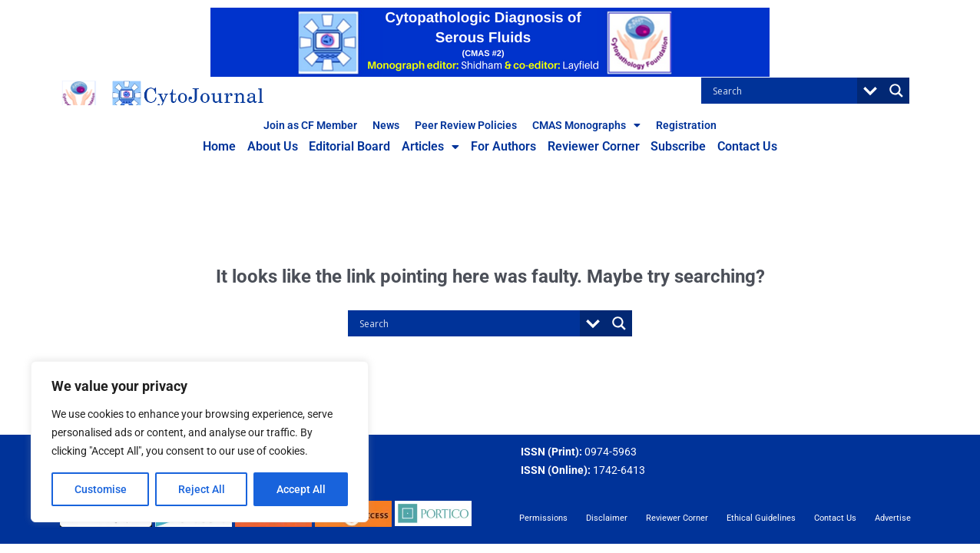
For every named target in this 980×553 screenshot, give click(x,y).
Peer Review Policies (466, 125)
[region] (200, 442)
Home (227, 148)
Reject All (202, 489)
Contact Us (740, 148)
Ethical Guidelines (761, 518)
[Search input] (783, 91)
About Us (278, 148)
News (386, 125)
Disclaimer (607, 518)
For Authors (503, 148)
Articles (432, 148)
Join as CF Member (310, 125)
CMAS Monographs (586, 125)
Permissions (543, 518)
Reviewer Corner (591, 148)
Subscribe (674, 148)
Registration (686, 125)
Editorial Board (353, 148)
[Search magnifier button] (896, 91)
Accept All (301, 489)
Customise (101, 489)
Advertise (893, 518)
